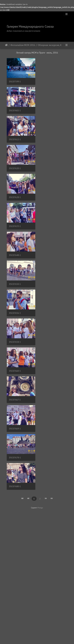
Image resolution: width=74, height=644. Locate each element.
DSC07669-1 (15, 450)
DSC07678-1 (15, 480)
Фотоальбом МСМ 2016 (23, 45)
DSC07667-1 (15, 419)
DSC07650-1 (15, 297)
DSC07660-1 (15, 389)
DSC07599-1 (15, 83)
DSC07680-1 (15, 511)
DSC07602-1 (15, 114)
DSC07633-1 (15, 236)
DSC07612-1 (15, 144)
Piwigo (40, 532)
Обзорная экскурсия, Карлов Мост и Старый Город (51, 45)
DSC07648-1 (15, 266)
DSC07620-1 (15, 175)
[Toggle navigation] (67, 14)
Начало (6, 45)
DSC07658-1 (15, 358)
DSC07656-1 (15, 327)
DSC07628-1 (15, 205)
